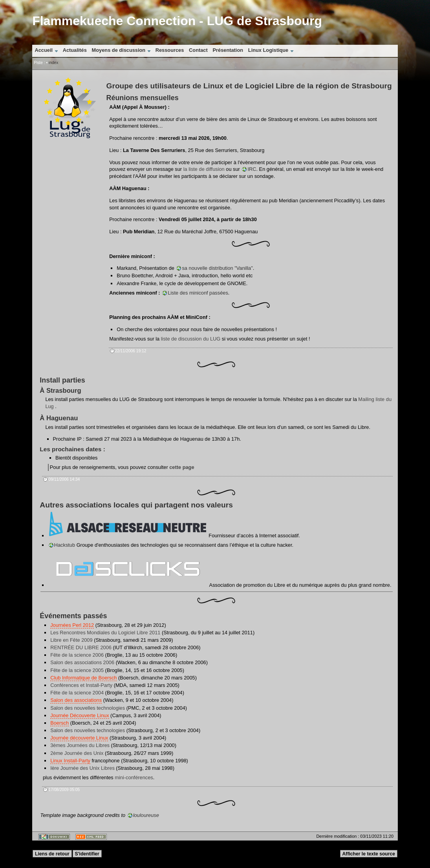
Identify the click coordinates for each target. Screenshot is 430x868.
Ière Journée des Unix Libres (82, 768)
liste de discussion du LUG (191, 339)
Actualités (75, 50)
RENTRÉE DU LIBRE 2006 (81, 647)
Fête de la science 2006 (77, 655)
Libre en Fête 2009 (71, 640)
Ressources (170, 50)
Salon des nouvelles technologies (88, 708)
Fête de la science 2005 (77, 670)
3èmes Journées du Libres (80, 745)
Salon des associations (76, 700)
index (53, 63)
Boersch (59, 723)
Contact (198, 50)
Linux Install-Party (70, 761)
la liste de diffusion (204, 169)
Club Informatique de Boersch (83, 678)
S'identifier (87, 854)
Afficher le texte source (369, 854)
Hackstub (65, 545)
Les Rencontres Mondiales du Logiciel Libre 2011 (105, 633)
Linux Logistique (268, 50)
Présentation (228, 50)
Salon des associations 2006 (82, 662)
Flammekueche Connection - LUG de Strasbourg (177, 21)
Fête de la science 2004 (77, 693)
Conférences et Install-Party (81, 685)
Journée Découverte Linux (80, 715)
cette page (182, 467)
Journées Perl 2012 (72, 625)
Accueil (44, 50)
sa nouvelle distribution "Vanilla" (217, 268)
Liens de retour (52, 854)
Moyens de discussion (119, 50)
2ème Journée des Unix (77, 753)
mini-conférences (134, 777)
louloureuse (146, 815)
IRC (252, 169)
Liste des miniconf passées (198, 293)
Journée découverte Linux (79, 738)
